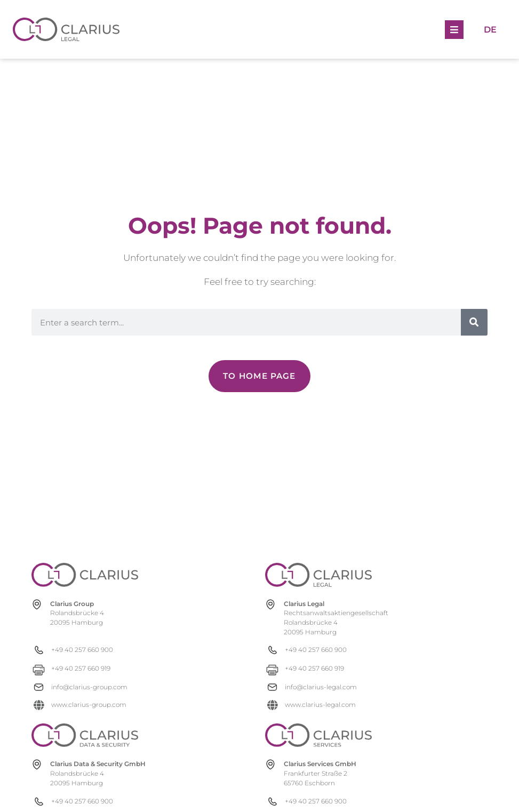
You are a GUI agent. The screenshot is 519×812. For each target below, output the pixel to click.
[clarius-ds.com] (85, 735)
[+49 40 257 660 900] (85, 650)
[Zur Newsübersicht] (259, 376)
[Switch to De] (490, 29)
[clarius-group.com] (85, 575)
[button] (454, 30)
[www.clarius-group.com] (85, 705)
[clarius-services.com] (318, 735)
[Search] (474, 322)
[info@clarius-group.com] (85, 687)
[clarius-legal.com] (318, 575)
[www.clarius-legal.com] (318, 705)
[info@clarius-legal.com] (318, 687)
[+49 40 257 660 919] (85, 668)
